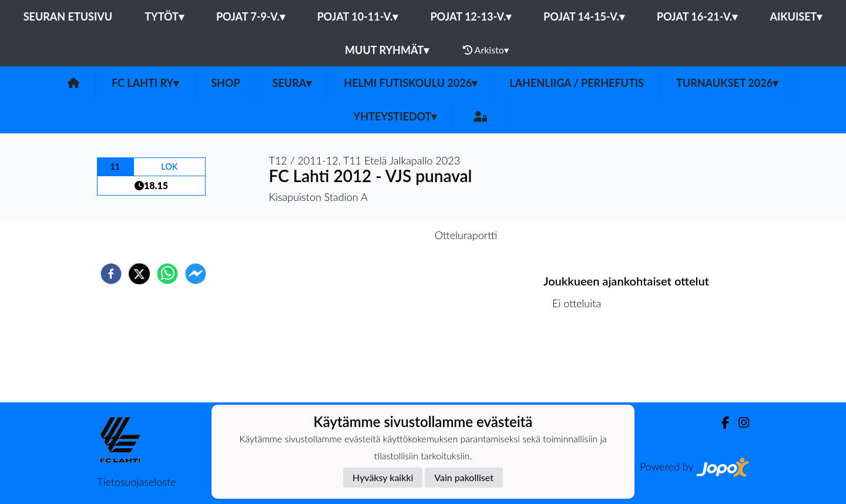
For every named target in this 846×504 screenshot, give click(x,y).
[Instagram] (739, 423)
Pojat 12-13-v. (471, 16)
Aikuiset (796, 16)
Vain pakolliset (464, 477)
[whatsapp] (167, 274)
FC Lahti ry (145, 83)
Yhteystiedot (395, 116)
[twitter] (139, 274)
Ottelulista (581, 363)
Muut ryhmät (387, 50)
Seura (292, 83)
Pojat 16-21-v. (697, 16)
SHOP (225, 83)
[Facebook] (721, 423)
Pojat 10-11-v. (358, 16)
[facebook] (111, 274)
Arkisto (486, 50)
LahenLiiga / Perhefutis (577, 83)
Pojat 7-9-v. (251, 16)
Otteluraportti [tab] (466, 235)
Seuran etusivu (68, 16)
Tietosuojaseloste (136, 482)
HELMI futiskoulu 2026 (410, 83)
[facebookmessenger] (196, 274)
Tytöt (164, 16)
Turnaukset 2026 (727, 83)
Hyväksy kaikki (383, 477)
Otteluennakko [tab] (382, 235)
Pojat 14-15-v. (584, 16)
